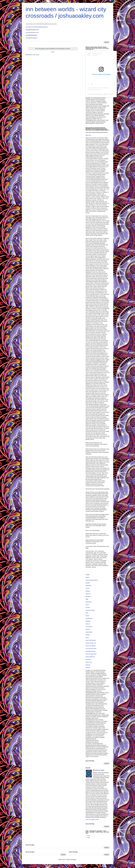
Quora (87, 605)
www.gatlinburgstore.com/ (32, 32)
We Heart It (88, 597)
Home (53, 52)
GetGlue (88, 583)
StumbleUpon (89, 618)
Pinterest (88, 665)
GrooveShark (89, 627)
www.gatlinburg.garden (31, 38)
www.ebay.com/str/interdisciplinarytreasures (37, 27)
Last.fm (87, 588)
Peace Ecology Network (92, 580)
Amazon (88, 635)
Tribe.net (88, 624)
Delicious (88, 591)
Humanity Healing (90, 610)
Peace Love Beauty (91, 646)
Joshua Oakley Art (90, 657)
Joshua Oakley (92, 94)
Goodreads (88, 586)
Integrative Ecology (90, 651)
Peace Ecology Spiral (91, 654)
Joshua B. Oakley (100, 770)
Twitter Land (89, 662)
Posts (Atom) (36, 55)
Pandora (88, 629)
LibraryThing (89, 632)
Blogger (88, 575)
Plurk (87, 613)
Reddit (87, 577)
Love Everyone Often (91, 649)
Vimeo (87, 638)
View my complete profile (92, 820)
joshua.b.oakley (103, 94)
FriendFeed (89, 602)
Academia (88, 659)
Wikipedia (88, 621)
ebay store (88, 135)
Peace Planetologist (91, 640)
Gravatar (88, 608)
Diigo (87, 599)
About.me (88, 594)
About (89, 838)
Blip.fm (87, 616)
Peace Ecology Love (91, 643)
